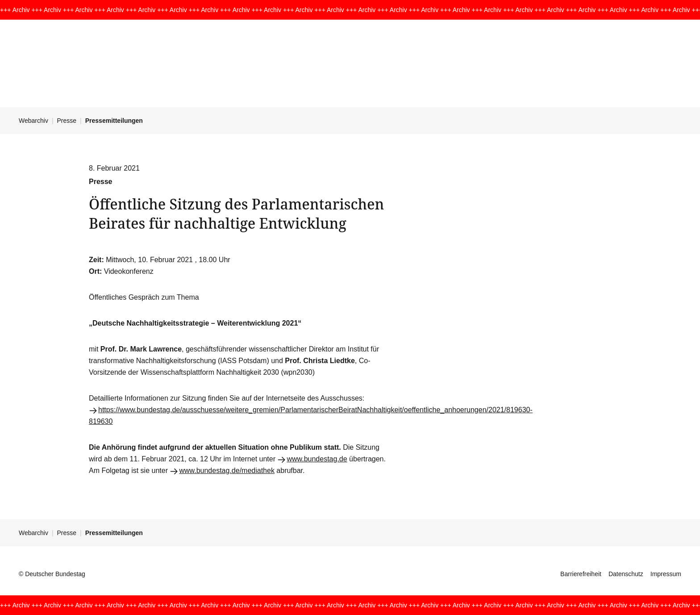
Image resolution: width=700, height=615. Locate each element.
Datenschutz (626, 574)
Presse (67, 121)
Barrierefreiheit (581, 574)
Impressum (666, 574)
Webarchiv (33, 121)
